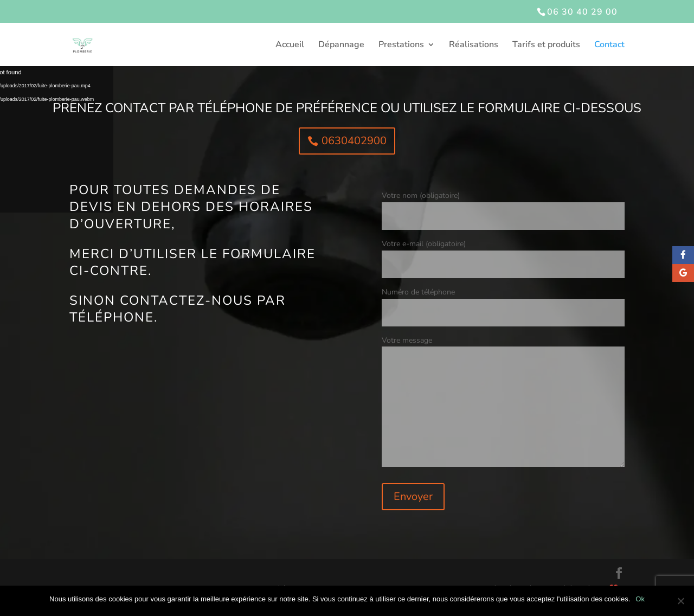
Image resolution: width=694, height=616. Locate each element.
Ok (640, 599)
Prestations (401, 46)
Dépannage (341, 46)
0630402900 (354, 141)
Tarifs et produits (546, 46)
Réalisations (474, 46)
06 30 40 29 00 (582, 12)
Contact (609, 46)
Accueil (290, 46)
